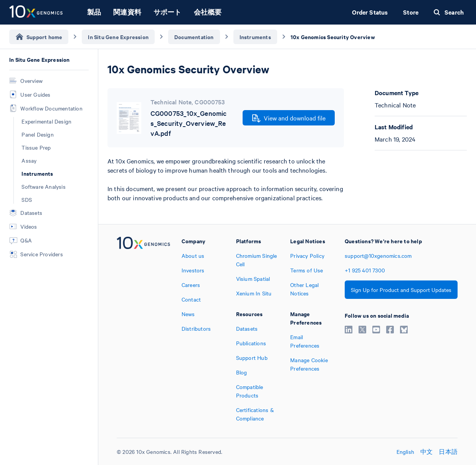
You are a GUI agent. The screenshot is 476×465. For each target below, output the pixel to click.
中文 (426, 452)
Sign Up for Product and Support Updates (401, 290)
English (405, 452)
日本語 (448, 452)
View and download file (289, 118)
